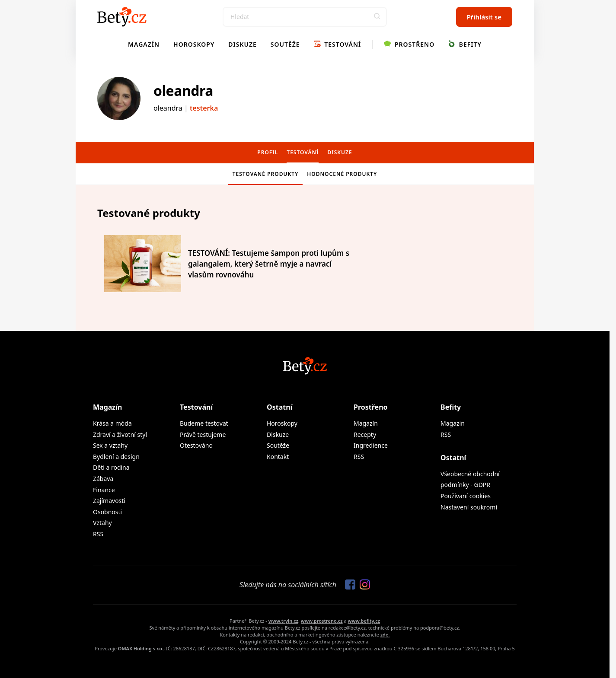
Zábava (103, 479)
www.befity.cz (364, 621)
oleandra (183, 91)
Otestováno (196, 445)
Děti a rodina (111, 467)
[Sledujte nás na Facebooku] (348, 585)
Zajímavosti (109, 501)
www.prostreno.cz (322, 621)
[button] (377, 17)
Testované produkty (266, 174)
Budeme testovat (204, 423)
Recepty (365, 434)
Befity (465, 44)
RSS (98, 534)
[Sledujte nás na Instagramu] (363, 585)
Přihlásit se (484, 17)
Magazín (144, 44)
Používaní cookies (466, 496)
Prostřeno (409, 44)
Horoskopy (194, 44)
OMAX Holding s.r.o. (141, 648)
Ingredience (371, 445)
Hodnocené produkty (342, 174)
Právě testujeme (203, 434)
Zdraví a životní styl (120, 434)
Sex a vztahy (110, 445)
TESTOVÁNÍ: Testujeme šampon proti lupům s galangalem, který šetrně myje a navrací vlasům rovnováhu (269, 264)
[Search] (305, 17)
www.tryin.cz (283, 621)
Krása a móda (112, 423)
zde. (385, 635)
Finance (104, 490)
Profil (268, 152)
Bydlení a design (116, 457)
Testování (338, 44)
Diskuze (243, 44)
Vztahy (102, 523)
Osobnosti (107, 512)
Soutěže (285, 44)
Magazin (453, 423)
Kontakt (278, 457)
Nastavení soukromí (469, 507)
